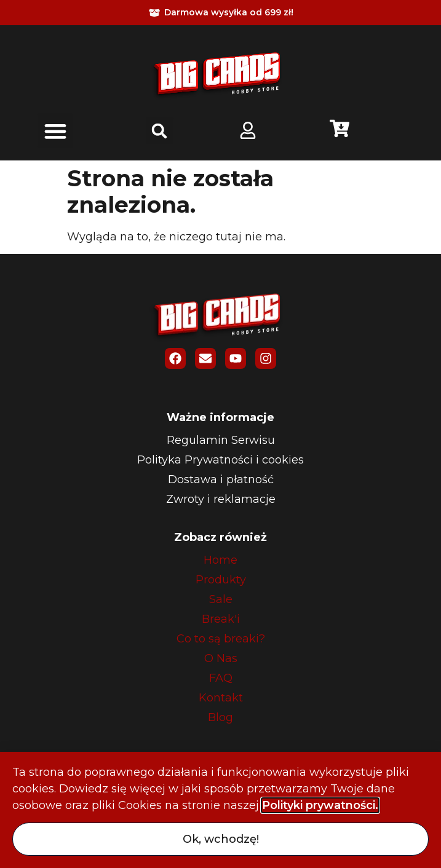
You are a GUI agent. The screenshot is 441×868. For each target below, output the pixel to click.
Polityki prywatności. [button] (320, 805)
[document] (220, 434)
